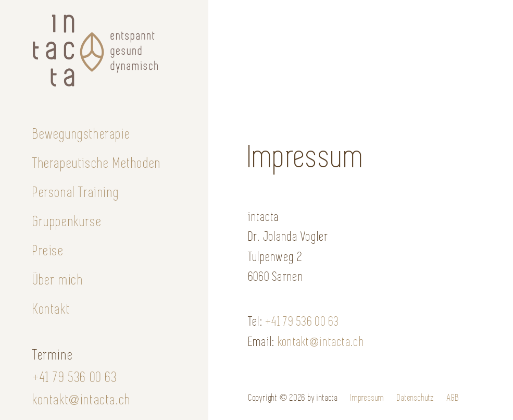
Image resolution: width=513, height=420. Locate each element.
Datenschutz (416, 398)
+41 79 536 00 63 (75, 377)
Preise (49, 251)
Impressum (367, 398)
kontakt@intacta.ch (82, 400)
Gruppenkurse (67, 221)
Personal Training (76, 192)
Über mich (58, 280)
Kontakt (52, 309)
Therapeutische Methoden (97, 163)
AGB (453, 398)
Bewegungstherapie (82, 134)
